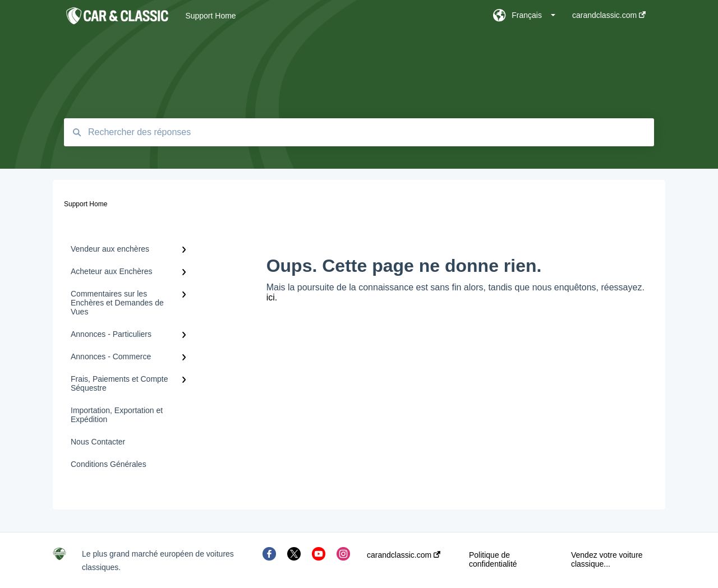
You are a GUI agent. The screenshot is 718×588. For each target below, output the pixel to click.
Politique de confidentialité (493, 559)
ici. (272, 297)
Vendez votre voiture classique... (607, 559)
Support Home (210, 16)
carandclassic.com (404, 555)
